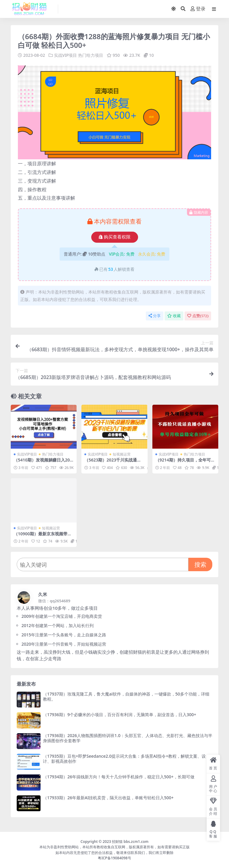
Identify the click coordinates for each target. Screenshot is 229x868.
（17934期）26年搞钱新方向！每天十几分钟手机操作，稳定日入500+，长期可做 (119, 777)
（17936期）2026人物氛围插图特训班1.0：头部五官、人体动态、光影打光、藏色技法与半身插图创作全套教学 (128, 738)
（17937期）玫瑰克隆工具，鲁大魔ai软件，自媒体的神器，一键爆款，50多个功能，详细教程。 (126, 696)
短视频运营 (122, 454)
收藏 (174, 315)
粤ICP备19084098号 (114, 858)
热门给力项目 (91, 55)
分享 (155, 315)
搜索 (200, 564)
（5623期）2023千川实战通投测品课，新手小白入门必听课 (113, 462)
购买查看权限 (115, 237)
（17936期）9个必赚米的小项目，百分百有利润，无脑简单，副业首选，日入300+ (120, 715)
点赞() (198, 315)
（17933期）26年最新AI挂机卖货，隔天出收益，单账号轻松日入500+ (108, 797)
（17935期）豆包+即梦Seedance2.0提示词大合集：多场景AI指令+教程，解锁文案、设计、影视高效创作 (124, 758)
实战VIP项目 (66, 55)
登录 (198, 9)
